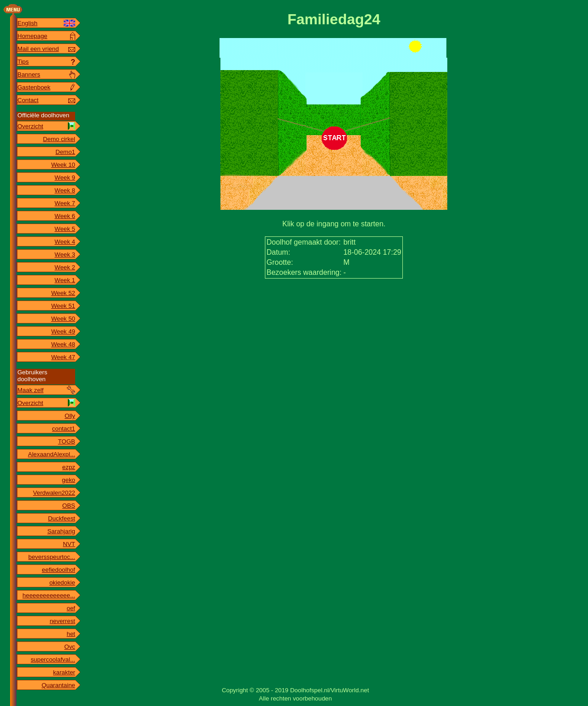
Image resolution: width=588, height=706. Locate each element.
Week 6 (65, 216)
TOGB (66, 441)
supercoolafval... (53, 659)
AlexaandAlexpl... (52, 454)
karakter (64, 672)
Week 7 (65, 203)
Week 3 (65, 254)
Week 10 (63, 165)
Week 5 (65, 229)
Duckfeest (62, 518)
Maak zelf (30, 390)
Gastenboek (34, 87)
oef (71, 608)
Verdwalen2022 (54, 493)
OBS (69, 506)
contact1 (64, 429)
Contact (28, 100)
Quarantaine (58, 685)
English (27, 23)
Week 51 (63, 306)
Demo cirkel (59, 139)
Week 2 (65, 267)
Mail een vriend (38, 49)
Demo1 (65, 152)
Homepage (32, 36)
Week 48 (63, 344)
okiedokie (62, 583)
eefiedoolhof (58, 570)
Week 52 (63, 293)
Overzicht (30, 126)
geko (69, 480)
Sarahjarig (61, 531)
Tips (23, 62)
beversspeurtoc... (52, 557)
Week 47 (63, 357)
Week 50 (63, 319)
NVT (69, 544)
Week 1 (65, 280)
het (71, 634)
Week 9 (65, 178)
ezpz (69, 467)
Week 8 (65, 190)
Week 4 (65, 242)
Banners (29, 74)
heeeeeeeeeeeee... (49, 595)
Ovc (70, 647)
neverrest (62, 621)
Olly (70, 416)
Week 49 (63, 331)
